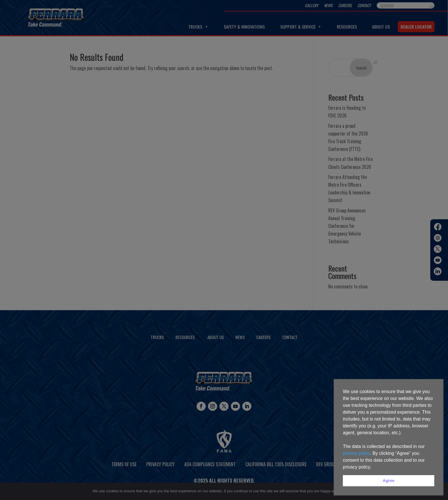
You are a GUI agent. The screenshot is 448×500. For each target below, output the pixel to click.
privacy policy (356, 453)
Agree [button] (389, 481)
